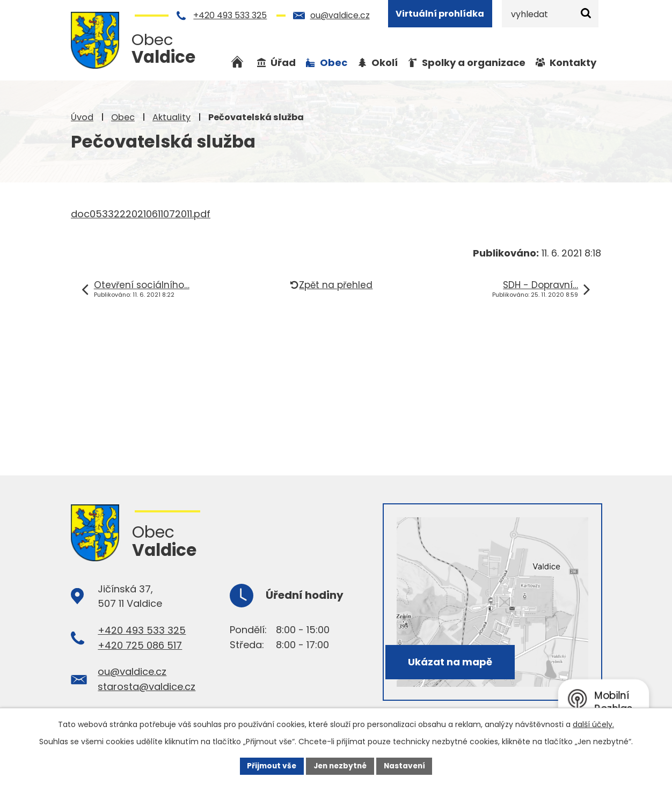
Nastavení (407, 766)
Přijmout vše (269, 766)
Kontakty (573, 63)
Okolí (385, 63)
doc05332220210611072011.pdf (141, 214)
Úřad (283, 63)
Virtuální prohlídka (440, 14)
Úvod (82, 117)
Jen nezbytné (340, 766)
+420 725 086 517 (140, 645)
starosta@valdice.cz (147, 687)
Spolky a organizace (474, 63)
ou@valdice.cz (340, 15)
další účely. (593, 724)
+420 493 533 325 (230, 15)
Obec (123, 117)
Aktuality (171, 117)
